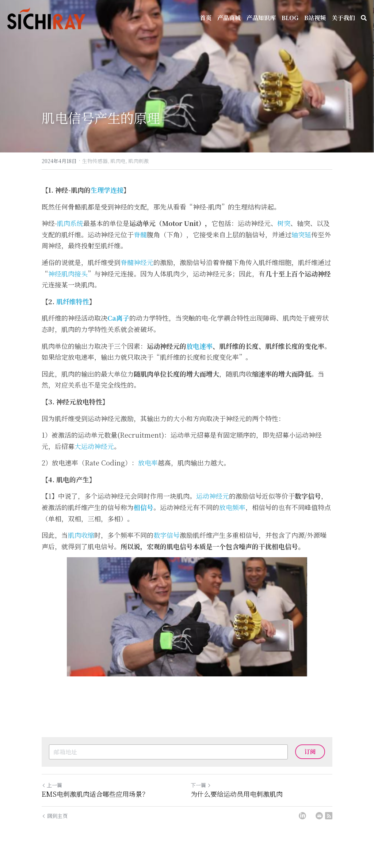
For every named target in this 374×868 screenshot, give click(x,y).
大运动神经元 (94, 454)
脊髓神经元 (137, 271)
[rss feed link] (329, 824)
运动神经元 (213, 504)
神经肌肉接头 (68, 282)
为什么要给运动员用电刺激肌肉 (237, 802)
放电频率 (232, 516)
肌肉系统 (70, 231)
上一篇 (52, 793)
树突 (284, 231)
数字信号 (167, 543)
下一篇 (201, 793)
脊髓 (140, 243)
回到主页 (55, 824)
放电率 (148, 471)
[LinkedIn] (302, 824)
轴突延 (301, 243)
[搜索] (364, 18)
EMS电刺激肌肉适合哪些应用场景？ (95, 802)
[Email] (319, 824)
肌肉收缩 (81, 543)
